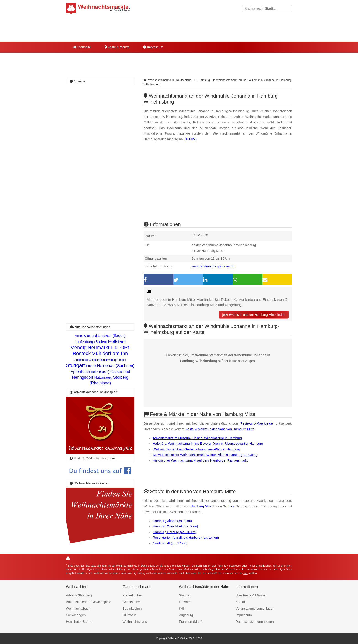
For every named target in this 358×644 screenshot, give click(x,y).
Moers (79, 336)
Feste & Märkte (117, 47)
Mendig (78, 347)
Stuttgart (75, 365)
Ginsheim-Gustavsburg (103, 360)
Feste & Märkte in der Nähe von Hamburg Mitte (220, 429)
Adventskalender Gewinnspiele (89, 602)
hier (231, 506)
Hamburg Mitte (201, 506)
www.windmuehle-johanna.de (213, 266)
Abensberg (81, 360)
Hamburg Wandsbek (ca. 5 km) (175, 526)
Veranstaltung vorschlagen (255, 609)
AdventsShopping (79, 595)
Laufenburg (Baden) (91, 342)
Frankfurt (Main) (191, 622)
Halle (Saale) (100, 372)
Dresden (185, 602)
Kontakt (241, 602)
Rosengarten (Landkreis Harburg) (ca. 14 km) (186, 538)
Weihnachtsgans (135, 622)
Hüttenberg (103, 377)
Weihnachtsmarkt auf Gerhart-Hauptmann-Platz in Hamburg (196, 449)
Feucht (122, 360)
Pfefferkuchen (133, 595)
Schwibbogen (76, 615)
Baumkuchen (132, 609)
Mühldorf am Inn (110, 353)
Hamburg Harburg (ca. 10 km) (175, 532)
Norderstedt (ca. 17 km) (170, 543)
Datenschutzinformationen (255, 622)
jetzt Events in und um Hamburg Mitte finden (254, 315)
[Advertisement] (218, 185)
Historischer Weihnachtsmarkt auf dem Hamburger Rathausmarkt (200, 460)
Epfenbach (80, 372)
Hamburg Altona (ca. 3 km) (172, 521)
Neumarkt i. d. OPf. (109, 347)
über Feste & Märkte (250, 595)
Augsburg (186, 615)
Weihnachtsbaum (79, 609)
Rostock (82, 353)
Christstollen (132, 602)
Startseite (82, 47)
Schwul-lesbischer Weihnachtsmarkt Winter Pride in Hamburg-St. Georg (205, 455)
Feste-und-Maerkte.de (257, 423)
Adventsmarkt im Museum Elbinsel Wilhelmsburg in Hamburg (197, 438)
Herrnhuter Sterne (79, 622)
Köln (182, 609)
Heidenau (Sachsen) (116, 366)
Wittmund (90, 336)
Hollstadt (117, 341)
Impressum (153, 47)
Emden (91, 366)
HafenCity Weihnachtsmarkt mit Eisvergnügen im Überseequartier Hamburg (208, 444)
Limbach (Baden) (112, 336)
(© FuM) (191, 139)
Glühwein (129, 615)
